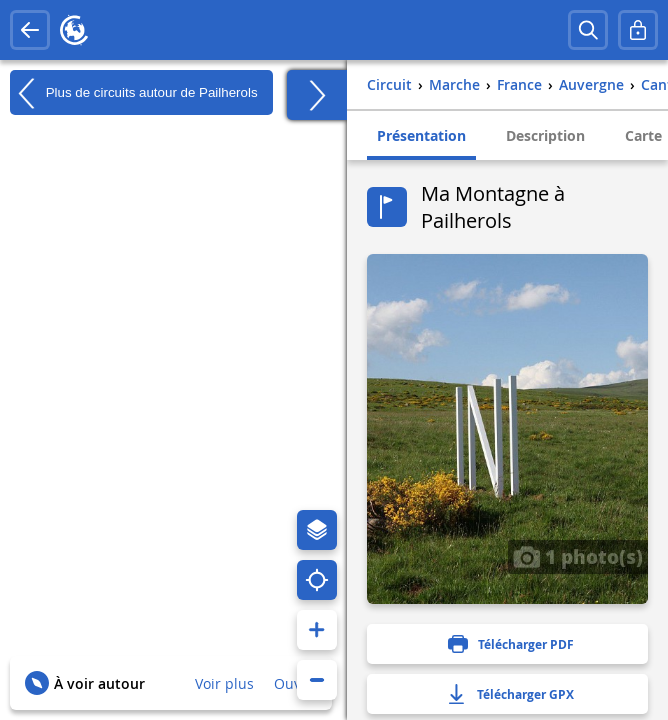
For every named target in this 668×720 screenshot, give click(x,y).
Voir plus (224, 683)
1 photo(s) (578, 556)
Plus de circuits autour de (134, 93)
